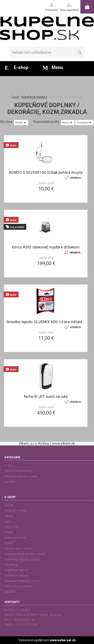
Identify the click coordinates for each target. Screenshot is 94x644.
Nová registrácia (69, 10)
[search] (80, 53)
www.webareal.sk (63, 640)
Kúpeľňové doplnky (34, 97)
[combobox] (68, 123)
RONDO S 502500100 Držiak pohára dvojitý (46, 172)
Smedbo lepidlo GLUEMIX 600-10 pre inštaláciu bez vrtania (46, 322)
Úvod (15, 97)
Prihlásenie (52, 10)
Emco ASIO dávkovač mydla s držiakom (46, 247)
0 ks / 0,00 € (87, 7)
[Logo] (47, 28)
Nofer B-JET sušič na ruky (46, 396)
